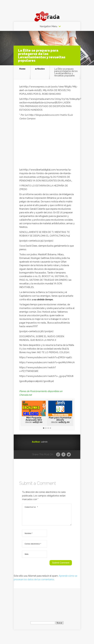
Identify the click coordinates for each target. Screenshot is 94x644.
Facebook (63, 455)
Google (58, 455)
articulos (40, 69)
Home (22, 69)
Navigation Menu (48, 26)
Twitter (69, 455)
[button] (44, 428)
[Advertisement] (47, 145)
